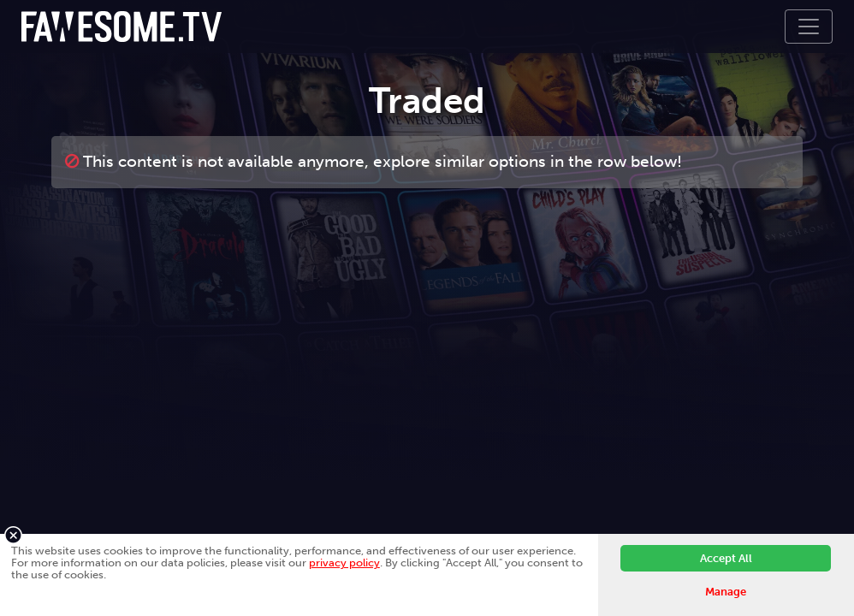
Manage (726, 592)
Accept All (726, 558)
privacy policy (344, 563)
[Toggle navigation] (809, 27)
